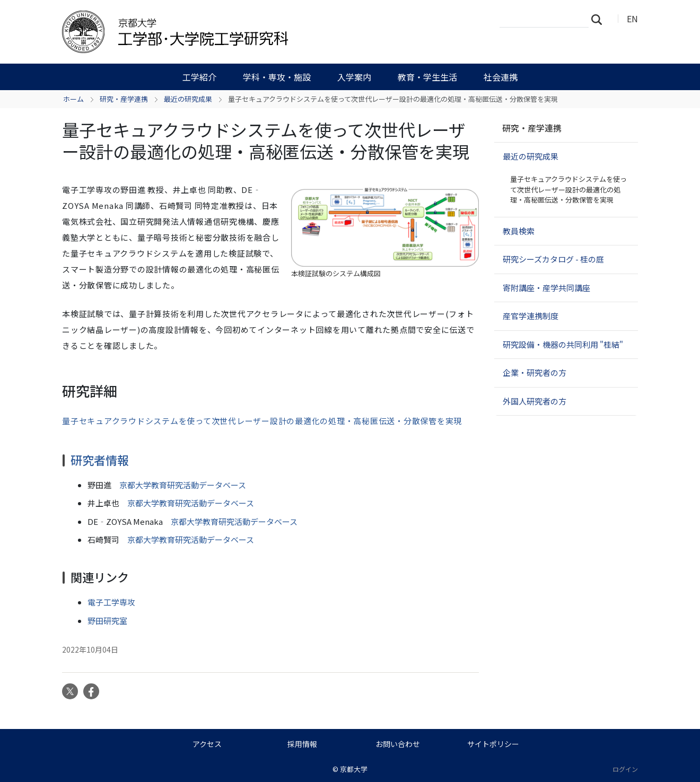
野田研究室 (107, 621)
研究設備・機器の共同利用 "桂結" (563, 344)
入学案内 (354, 77)
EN (632, 19)
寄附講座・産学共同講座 (546, 288)
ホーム (73, 99)
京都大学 (354, 769)
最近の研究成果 (188, 99)
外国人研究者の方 (535, 401)
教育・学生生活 (427, 77)
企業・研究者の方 (535, 372)
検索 (600, 19)
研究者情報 (100, 460)
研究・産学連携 (124, 99)
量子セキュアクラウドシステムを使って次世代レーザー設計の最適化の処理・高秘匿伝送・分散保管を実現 (262, 421)
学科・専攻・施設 (277, 77)
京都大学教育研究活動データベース (183, 485)
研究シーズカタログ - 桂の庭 (553, 259)
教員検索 (519, 231)
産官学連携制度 (531, 316)
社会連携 (501, 77)
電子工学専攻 (111, 602)
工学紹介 (199, 77)
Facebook (91, 691)
